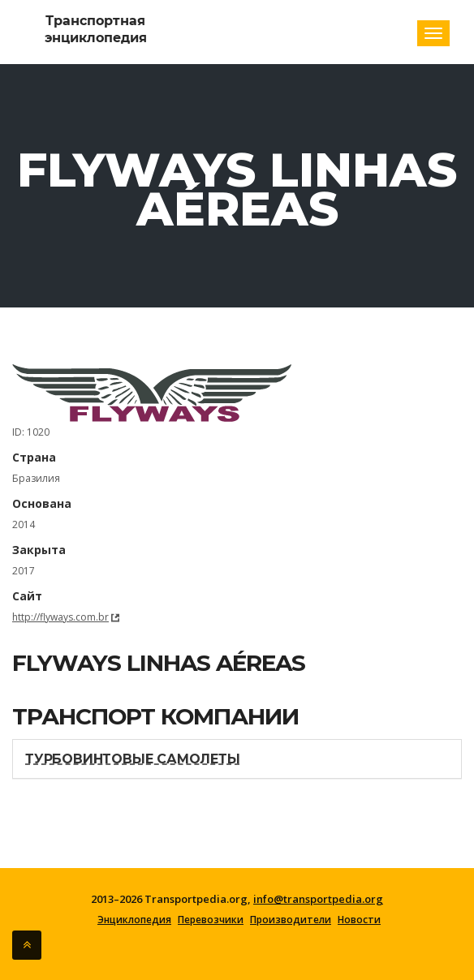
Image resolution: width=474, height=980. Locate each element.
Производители (291, 920)
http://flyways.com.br (60, 617)
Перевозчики (211, 920)
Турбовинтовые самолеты (133, 759)
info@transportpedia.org (318, 899)
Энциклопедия (134, 920)
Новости (359, 920)
